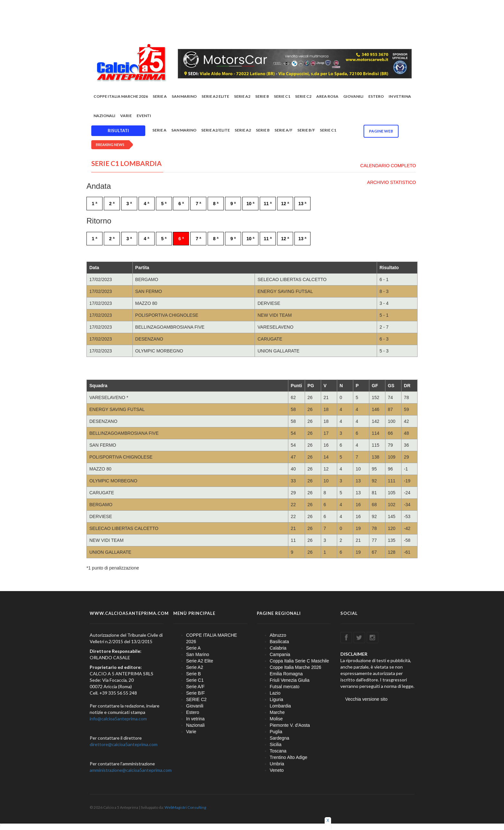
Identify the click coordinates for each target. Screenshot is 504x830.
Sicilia (276, 744)
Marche (277, 712)
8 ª (216, 204)
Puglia (276, 732)
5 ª (164, 204)
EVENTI (144, 116)
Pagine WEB (381, 131)
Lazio (275, 693)
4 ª (146, 204)
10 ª (251, 204)
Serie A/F (283, 130)
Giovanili (353, 96)
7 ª (198, 204)
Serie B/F (306, 130)
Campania (280, 654)
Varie (126, 116)
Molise (276, 719)
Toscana (278, 751)
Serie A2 (242, 96)
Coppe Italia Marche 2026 (295, 667)
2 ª (112, 204)
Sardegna (279, 738)
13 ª (302, 204)
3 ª (129, 204)
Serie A (160, 96)
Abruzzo (278, 635)
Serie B (262, 96)
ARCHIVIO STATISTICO (392, 182)
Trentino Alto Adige (288, 757)
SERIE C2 (303, 96)
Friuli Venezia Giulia (290, 680)
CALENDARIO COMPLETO (388, 166)
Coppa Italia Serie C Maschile (299, 661)
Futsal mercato (285, 687)
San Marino (184, 96)
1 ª (95, 204)
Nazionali (104, 116)
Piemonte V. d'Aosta (290, 725)
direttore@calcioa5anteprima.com (124, 744)
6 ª (181, 204)
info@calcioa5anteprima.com (118, 719)
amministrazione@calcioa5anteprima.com (131, 770)
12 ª (285, 204)
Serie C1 (282, 96)
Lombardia (280, 706)
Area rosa (327, 96)
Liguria (276, 699)
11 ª (268, 204)
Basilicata (279, 642)
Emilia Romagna (286, 674)
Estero (376, 96)
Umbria (277, 764)
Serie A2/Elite (216, 130)
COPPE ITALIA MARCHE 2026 (121, 96)
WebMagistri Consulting (185, 807)
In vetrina (400, 96)
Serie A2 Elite (215, 96)
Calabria (278, 648)
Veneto (277, 770)
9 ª (233, 204)
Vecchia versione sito (366, 699)
